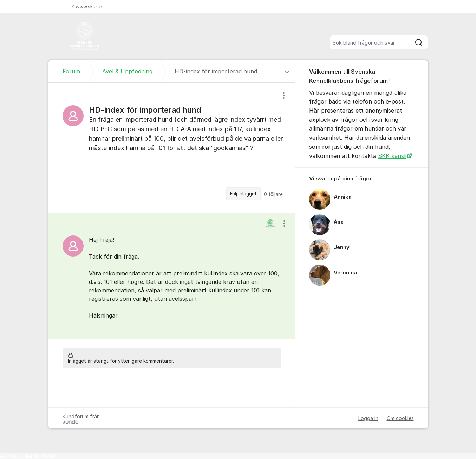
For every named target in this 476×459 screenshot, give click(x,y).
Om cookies (400, 418)
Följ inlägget (243, 194)
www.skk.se (87, 6)
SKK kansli (392, 156)
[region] (172, 148)
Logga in (368, 418)
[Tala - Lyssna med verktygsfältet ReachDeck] (28, 456)
